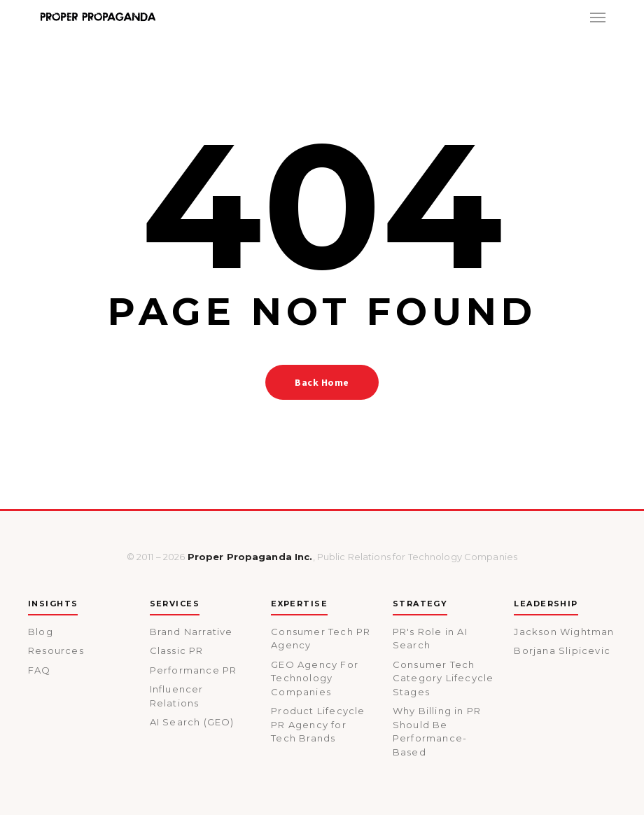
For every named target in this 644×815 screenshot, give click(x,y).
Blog (41, 632)
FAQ (40, 670)
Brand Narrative (191, 632)
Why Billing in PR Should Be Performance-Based (437, 731)
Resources (56, 650)
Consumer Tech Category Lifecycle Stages (443, 678)
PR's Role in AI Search (430, 639)
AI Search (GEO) (192, 722)
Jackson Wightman (564, 632)
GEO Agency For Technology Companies (315, 678)
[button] (598, 17)
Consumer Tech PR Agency (321, 639)
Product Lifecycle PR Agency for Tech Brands (318, 724)
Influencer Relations (177, 696)
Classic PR (177, 650)
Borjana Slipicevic (562, 650)
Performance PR (194, 670)
